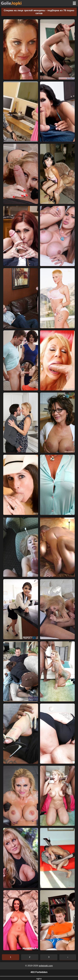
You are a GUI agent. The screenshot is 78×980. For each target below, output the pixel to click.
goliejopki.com (46, 966)
